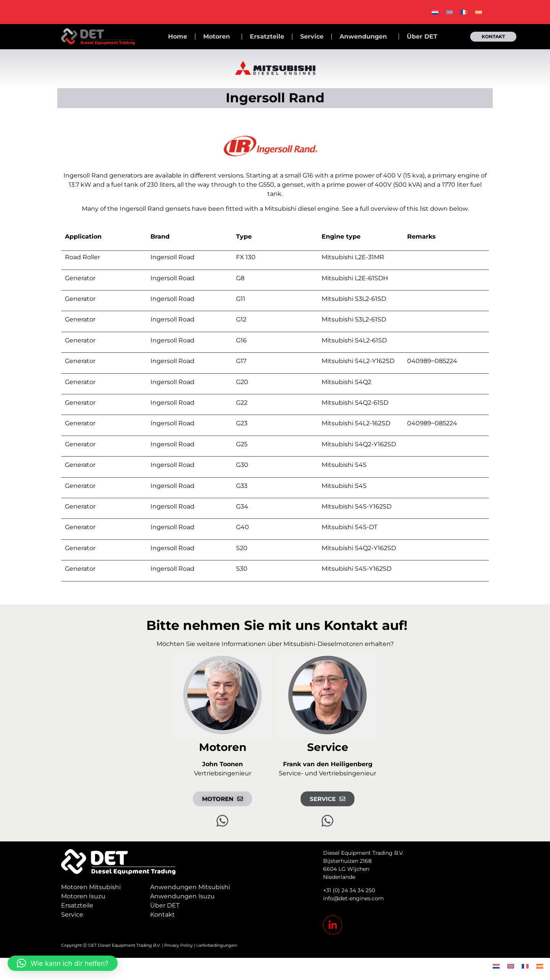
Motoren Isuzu (83, 896)
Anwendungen (365, 37)
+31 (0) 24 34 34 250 (349, 890)
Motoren (218, 37)
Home (178, 36)
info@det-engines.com (353, 898)
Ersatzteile (267, 36)
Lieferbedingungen (217, 945)
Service (312, 36)
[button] (63, 963)
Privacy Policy (179, 945)
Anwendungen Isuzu (182, 896)
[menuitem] (435, 12)
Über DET (422, 36)
